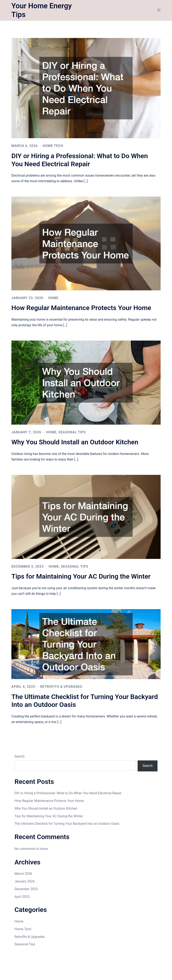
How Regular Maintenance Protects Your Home (81, 308)
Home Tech (53, 146)
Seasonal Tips (72, 432)
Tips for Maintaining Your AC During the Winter (81, 576)
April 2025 (22, 897)
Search (20, 756)
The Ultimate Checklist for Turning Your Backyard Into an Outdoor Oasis (67, 824)
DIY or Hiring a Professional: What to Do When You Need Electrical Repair (80, 160)
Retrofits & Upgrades (61, 687)
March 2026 (23, 874)
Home (53, 298)
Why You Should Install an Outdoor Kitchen (75, 442)
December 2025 (26, 889)
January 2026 (25, 881)
